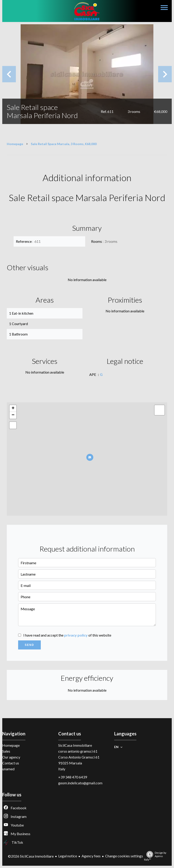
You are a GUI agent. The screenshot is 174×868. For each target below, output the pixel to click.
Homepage (15, 144)
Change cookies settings (124, 856)
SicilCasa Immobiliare (75, 745)
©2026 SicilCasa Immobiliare (31, 856)
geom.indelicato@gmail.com (80, 783)
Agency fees (91, 856)
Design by (155, 856)
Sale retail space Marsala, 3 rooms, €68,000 (64, 144)
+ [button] (13, 408)
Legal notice (68, 856)
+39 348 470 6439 (73, 777)
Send (29, 645)
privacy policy (76, 635)
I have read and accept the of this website (67, 635)
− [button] (13, 415)
